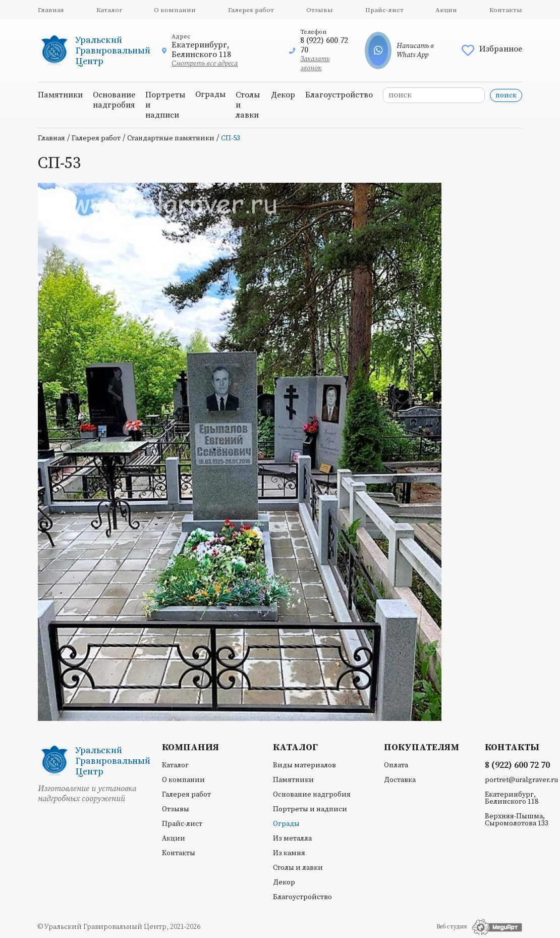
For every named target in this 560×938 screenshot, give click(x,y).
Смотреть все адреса (205, 64)
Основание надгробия (114, 100)
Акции (446, 10)
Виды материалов (304, 765)
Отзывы (320, 10)
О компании (175, 10)
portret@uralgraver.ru (521, 780)
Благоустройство (339, 95)
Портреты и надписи (310, 809)
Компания (190, 748)
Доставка (400, 780)
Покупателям (422, 748)
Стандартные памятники (171, 138)
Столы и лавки (298, 868)
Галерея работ (251, 10)
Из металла (292, 839)
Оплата (396, 765)
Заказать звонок (315, 64)
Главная (51, 10)
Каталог (109, 10)
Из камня (289, 853)
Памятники (60, 95)
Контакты (506, 10)
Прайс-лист (384, 10)
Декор (283, 95)
